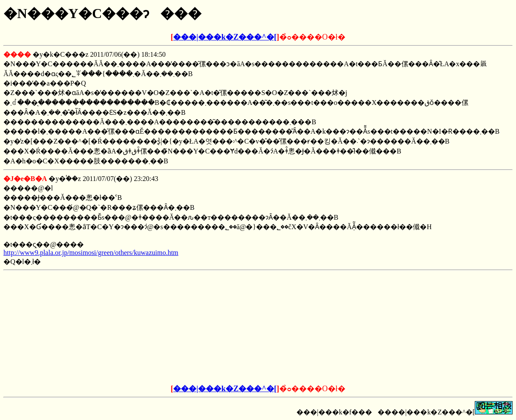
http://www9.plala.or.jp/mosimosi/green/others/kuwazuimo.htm (91, 253)
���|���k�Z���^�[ (225, 37)
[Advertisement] (193, 328)
